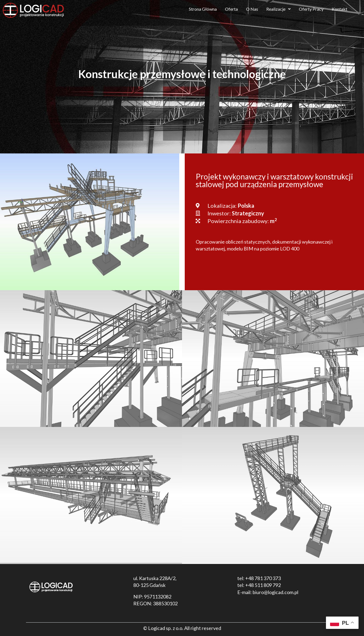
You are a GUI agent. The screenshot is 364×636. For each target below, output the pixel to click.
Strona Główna (203, 9)
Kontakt (340, 9)
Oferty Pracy (311, 9)
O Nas (252, 9)
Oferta (231, 9)
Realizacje (278, 9)
